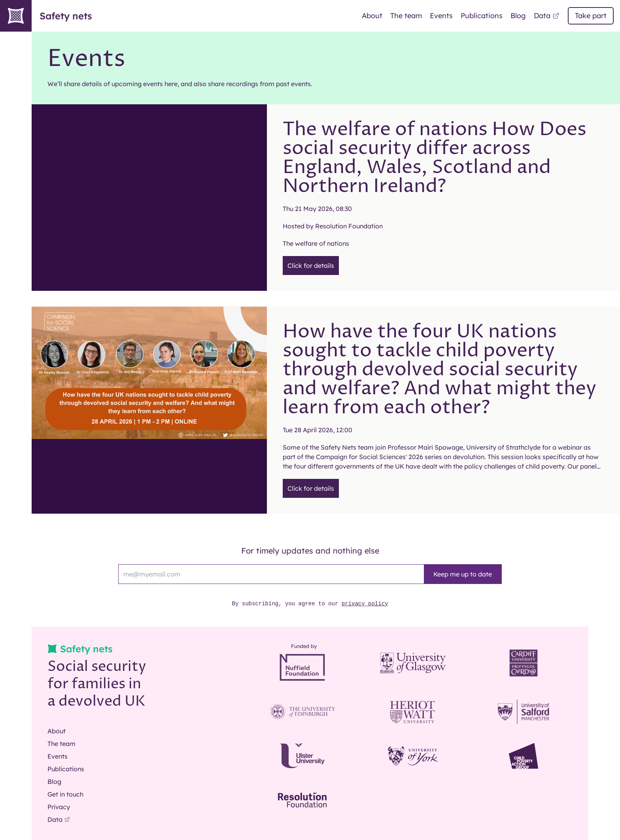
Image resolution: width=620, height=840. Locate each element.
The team (406, 16)
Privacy (59, 807)
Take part (591, 16)
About (372, 16)
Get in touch (65, 794)
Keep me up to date (463, 574)
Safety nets (46, 16)
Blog (518, 16)
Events (441, 16)
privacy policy (365, 604)
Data (547, 16)
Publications (482, 16)
